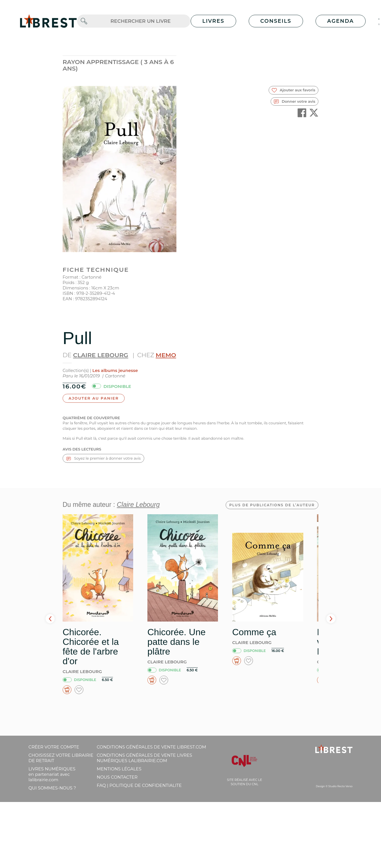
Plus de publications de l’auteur (272, 505)
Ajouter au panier (94, 398)
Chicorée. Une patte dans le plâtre (177, 642)
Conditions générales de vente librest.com (151, 747)
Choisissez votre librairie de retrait (61, 758)
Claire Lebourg (101, 355)
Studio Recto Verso (340, 786)
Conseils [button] (276, 21)
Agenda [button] (341, 21)
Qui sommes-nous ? (52, 788)
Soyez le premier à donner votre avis (103, 458)
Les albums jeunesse (115, 370)
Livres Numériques (52, 774)
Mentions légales (119, 769)
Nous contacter (117, 777)
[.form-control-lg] (141, 21)
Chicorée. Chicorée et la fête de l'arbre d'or (91, 647)
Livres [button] (213, 21)
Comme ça (254, 632)
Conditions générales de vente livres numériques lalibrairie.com (144, 758)
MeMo (166, 355)
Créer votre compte (54, 747)
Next (331, 619)
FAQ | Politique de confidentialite (139, 785)
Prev (50, 619)
